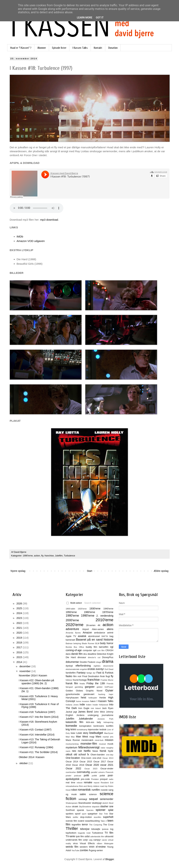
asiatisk (82, 636)
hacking (102, 694)
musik (110, 744)
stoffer (75, 817)
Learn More (84, 18)
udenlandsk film (97, 836)
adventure (72, 629)
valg (91, 840)
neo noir (77, 751)
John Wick (99, 712)
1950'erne (71, 612)
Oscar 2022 (73, 768)
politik (94, 776)
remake (88, 782)
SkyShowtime (85, 807)
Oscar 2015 (86, 762)
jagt (75, 712)
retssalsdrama (72, 786)
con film (101, 650)
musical (102, 744)
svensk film (71, 821)
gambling (79, 687)
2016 (20, 652)
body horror (107, 643)
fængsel (69, 687)
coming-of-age (74, 650)
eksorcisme (108, 666)
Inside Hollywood (100, 705)
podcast (78, 776)
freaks (82, 684)
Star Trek (103, 814)
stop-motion (86, 817)
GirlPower (109, 687)
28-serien (91, 625)
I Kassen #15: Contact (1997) (35, 730)
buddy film (91, 647)
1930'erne (95, 609)
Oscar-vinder (107, 769)
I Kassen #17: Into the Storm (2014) (39, 717)
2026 (20, 603)
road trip (104, 786)
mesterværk (87, 740)
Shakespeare (72, 803)
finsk (102, 676)
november (25, 671)
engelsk (84, 669)
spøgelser (92, 814)
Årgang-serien (96, 850)
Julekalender (86, 719)
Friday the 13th (96, 683)
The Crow (108, 825)
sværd (81, 821)
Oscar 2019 (78, 765)
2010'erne (104, 620)
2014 (20, 662)
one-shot (97, 758)
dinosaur (82, 657)
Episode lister (59, 48)
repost (97, 783)
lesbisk (103, 730)
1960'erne (89, 612)
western (84, 847)
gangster (90, 687)
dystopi (69, 666)
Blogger (110, 859)
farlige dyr (91, 673)
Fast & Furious (105, 673)
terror (85, 824)
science (93, 794)
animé (110, 633)
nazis (68, 751)
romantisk (84, 790)
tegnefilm (76, 825)
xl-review (101, 847)
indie (82, 705)
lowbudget (96, 733)
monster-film (89, 744)
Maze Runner (73, 740)
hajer (111, 694)
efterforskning (83, 666)
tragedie (81, 833)
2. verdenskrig (105, 616)
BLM (97, 643)
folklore (69, 680)
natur (103, 748)
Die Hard (71, 657)
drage (99, 662)
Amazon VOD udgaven (31, 241)
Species (90, 810)
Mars (98, 737)
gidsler (100, 687)
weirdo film (72, 847)
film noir (77, 676)
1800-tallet (70, 609)
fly (42, 556)
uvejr (85, 840)
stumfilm (98, 817)
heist (84, 698)
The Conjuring (95, 825)
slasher (104, 806)
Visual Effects (87, 843)
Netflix (87, 751)
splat (111, 810)
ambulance (100, 633)
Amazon (87, 633)
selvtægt (83, 799)
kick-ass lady (94, 722)
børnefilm (104, 647)
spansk (81, 810)
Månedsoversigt (89, 747)
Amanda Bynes (73, 633)
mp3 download (49, 220)
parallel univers (98, 772)
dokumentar (72, 662)
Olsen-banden (98, 755)
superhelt (108, 817)
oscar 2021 (107, 765)
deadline (92, 654)
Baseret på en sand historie (95, 640)
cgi (112, 647)
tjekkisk (105, 829)
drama (108, 661)
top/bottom (71, 833)
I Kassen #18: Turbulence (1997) (37, 712)
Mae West (82, 737)
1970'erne (108, 612)
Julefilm (59, 556)
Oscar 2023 (91, 769)
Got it (100, 18)
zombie (84, 850)
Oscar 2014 (72, 762)
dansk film (77, 654)
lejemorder (93, 730)
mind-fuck (99, 740)
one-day (110, 755)
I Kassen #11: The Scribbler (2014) (38, 752)
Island (98, 708)
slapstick (96, 807)
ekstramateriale (72, 669)
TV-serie (70, 836)
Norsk (103, 751)
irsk (92, 708)
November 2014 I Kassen (33, 675)
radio (111, 779)
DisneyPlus (108, 657)
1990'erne (28, 556)
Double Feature (88, 662)
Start (89, 571)
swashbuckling (92, 821)
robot (74, 790)
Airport (85, 629)
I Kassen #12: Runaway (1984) (36, 747)
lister (73, 733)
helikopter (93, 698)
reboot (80, 783)
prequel (104, 779)
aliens (110, 629)
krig (68, 729)
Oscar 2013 (108, 758)
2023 (20, 618)
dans (68, 654)
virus (75, 843)
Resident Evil (107, 783)
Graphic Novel (94, 691)
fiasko (69, 676)
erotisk (91, 669)
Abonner (42, 48)
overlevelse (71, 772)
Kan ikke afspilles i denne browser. (37, 208)
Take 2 (104, 821)
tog (112, 829)
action (37, 556)
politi (86, 775)
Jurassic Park (105, 719)
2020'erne (75, 625)
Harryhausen (72, 698)
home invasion (83, 701)
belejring (77, 643)
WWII (92, 847)
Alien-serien (98, 629)
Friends (110, 684)
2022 (20, 623)
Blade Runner (88, 643)
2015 (20, 657)
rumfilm (96, 790)
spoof (78, 814)
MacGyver (109, 733)
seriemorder (107, 799)
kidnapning (108, 722)
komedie (71, 726)
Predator (95, 779)
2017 (20, 647)
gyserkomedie (73, 694)
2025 (20, 608)
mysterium (72, 747)
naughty (110, 748)
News (95, 751)
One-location (73, 758)
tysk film (80, 836)
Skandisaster (85, 803)
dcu (85, 654)
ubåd (87, 836)
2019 (20, 638)
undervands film (74, 840)
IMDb (20, 236)
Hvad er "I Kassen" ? (21, 48)
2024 (20, 613)
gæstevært (89, 694)
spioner (101, 810)
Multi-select (74, 603)
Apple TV (71, 636)
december (25, 666)
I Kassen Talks (80, 48)
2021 (20, 628)
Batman (69, 643)
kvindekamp (82, 730)
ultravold (109, 836)
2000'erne (72, 620)
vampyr (97, 840)
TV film (109, 833)
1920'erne (82, 609)
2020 (20, 633)
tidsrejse (85, 829)
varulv (104, 840)
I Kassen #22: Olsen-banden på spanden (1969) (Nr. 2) (36, 682)
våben (99, 843)
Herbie (103, 698)
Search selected (92, 603)
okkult (69, 754)
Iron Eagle (84, 708)
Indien (89, 705)
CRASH (109, 650)
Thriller (72, 829)
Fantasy (81, 673)
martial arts (108, 737)
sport (84, 814)
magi (92, 737)
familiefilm (71, 673)
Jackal (69, 712)
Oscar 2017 (100, 762)
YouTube (75, 850)
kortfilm (110, 726)
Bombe (69, 647)
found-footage (80, 680)
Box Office (79, 647)
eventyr (100, 669)
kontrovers (99, 726)
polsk (102, 776)
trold (89, 833)
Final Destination (91, 676)
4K (99, 625)
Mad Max (70, 737)
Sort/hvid (70, 810)
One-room (86, 758)
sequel (93, 799)
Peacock (109, 772)
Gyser (109, 690)
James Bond (85, 712)
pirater (69, 776)
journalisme (108, 715)
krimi (73, 729)
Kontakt (98, 48)
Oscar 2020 (92, 765)
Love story (82, 733)
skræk (75, 807)
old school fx (81, 754)
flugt (108, 676)
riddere (96, 786)
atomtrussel (94, 636)
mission (109, 740)
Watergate (109, 843)
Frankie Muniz (107, 680)
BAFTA (105, 636)
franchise (49, 556)
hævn (93, 701)
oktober (24, 763)
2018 (20, 643)
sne (111, 806)
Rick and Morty (86, 786)
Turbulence (70, 556)
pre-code (85, 779)
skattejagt (97, 803)
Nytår (111, 751)
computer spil (90, 650)
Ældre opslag (161, 571)
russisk (104, 790)
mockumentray (72, 744)
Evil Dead (109, 669)
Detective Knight (105, 654)
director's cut (94, 657)
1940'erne (108, 609)
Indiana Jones (72, 705)
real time (70, 783)
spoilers (70, 814)
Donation (113, 48)
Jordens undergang (87, 715)
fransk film (72, 683)
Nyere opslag (18, 571)
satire (83, 794)
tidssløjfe (96, 829)
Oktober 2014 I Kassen (32, 757)
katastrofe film (74, 722)
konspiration (85, 726)
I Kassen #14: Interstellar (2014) (37, 735)
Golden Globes (74, 691)
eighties (97, 666)
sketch (105, 803)
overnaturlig (83, 772)
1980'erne (72, 616)
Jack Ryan (108, 708)
